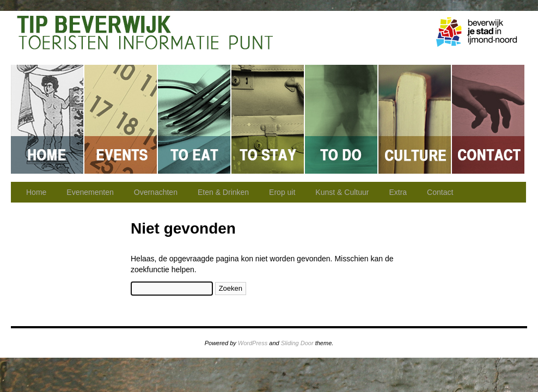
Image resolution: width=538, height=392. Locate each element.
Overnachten (268, 119)
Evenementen (121, 119)
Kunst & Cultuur (415, 119)
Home (48, 119)
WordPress (253, 343)
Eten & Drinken (195, 119)
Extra (398, 192)
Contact (488, 119)
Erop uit (342, 119)
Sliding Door (297, 343)
